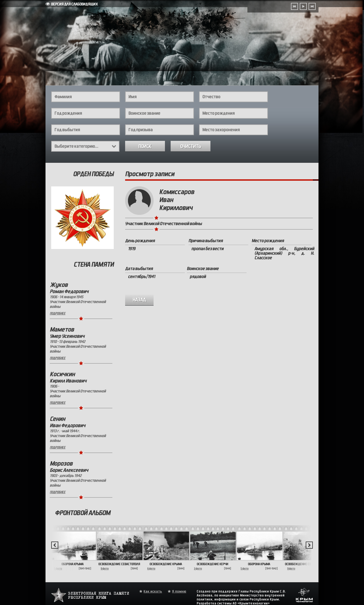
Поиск (145, 146)
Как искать (153, 591)
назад (139, 300)
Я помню (179, 591)
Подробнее (58, 313)
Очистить (191, 146)
